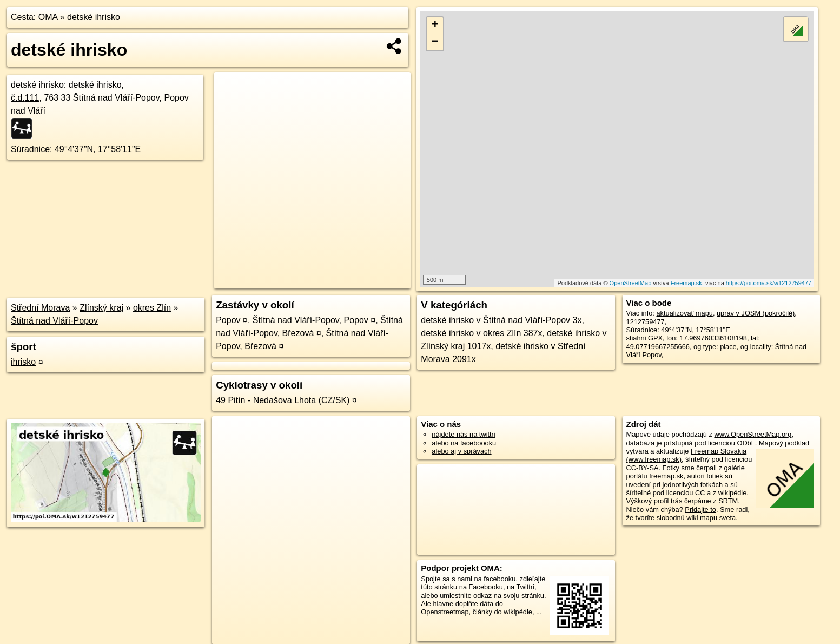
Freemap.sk (686, 283)
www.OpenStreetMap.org (753, 434)
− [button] (435, 42)
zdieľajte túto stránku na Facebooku (483, 583)
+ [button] (435, 25)
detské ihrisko (94, 17)
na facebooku (495, 579)
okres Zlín (152, 308)
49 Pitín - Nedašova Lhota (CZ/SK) (283, 400)
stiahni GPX (645, 338)
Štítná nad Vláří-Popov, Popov (310, 320)
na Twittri (521, 587)
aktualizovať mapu (684, 313)
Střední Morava (40, 308)
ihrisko (23, 362)
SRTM (728, 501)
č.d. (25, 98)
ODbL (746, 443)
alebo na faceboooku (464, 443)
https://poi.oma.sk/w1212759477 (769, 283)
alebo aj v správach (461, 451)
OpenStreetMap (631, 283)
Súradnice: (32, 149)
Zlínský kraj (101, 308)
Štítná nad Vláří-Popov (54, 321)
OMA (48, 17)
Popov (228, 320)
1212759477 (646, 322)
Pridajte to (700, 510)
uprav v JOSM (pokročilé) (756, 313)
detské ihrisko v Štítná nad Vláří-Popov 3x (501, 320)
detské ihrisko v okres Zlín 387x (481, 333)
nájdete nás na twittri (463, 434)
